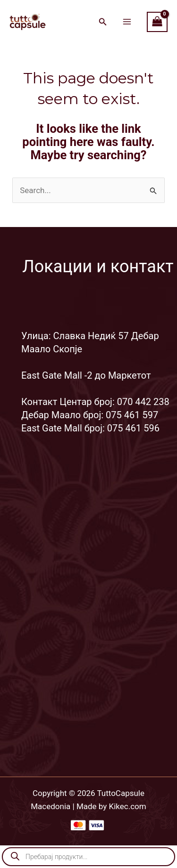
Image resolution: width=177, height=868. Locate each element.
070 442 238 (143, 402)
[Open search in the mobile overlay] (88, 857)
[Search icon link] (103, 23)
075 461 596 (133, 428)
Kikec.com (128, 806)
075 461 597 (132, 415)
